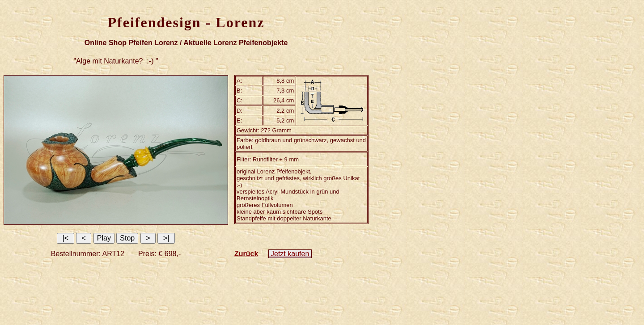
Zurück (246, 254)
